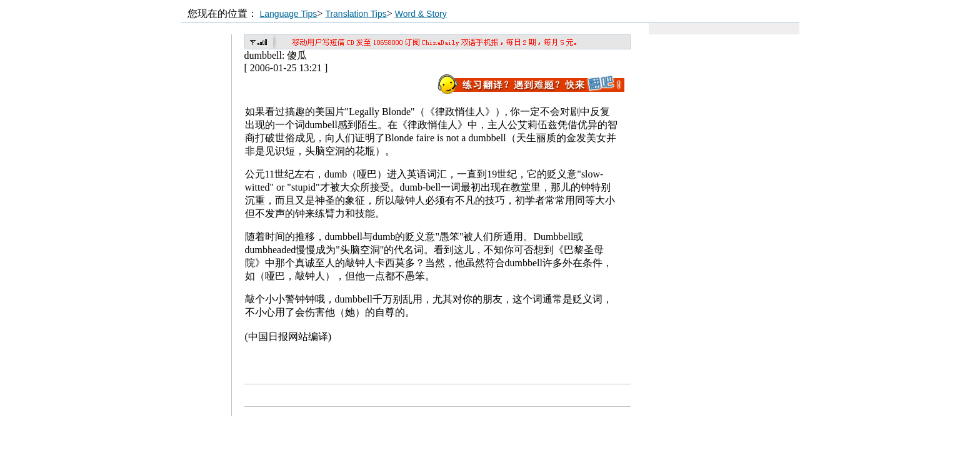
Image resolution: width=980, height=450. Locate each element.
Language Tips (289, 14)
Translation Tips (356, 14)
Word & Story (421, 14)
